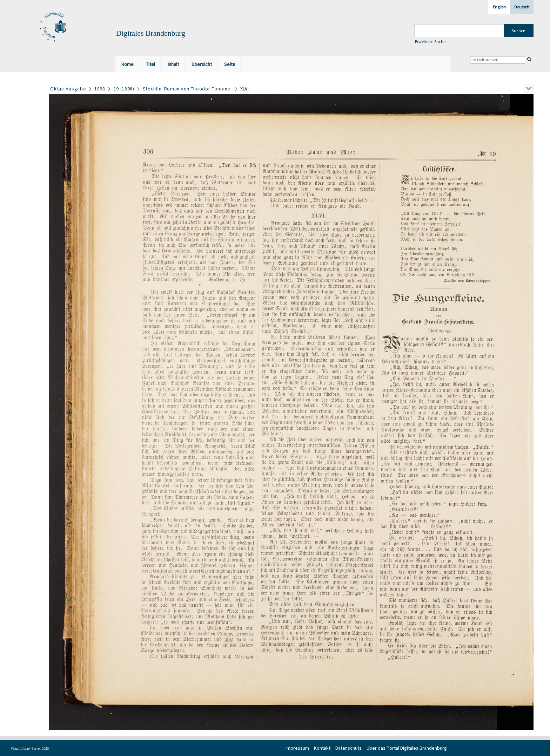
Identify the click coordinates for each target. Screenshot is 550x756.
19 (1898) (124, 89)
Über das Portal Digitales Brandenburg (407, 748)
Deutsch (522, 7)
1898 (100, 89)
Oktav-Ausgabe (68, 89)
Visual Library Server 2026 (30, 748)
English (499, 7)
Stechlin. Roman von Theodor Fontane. (187, 89)
